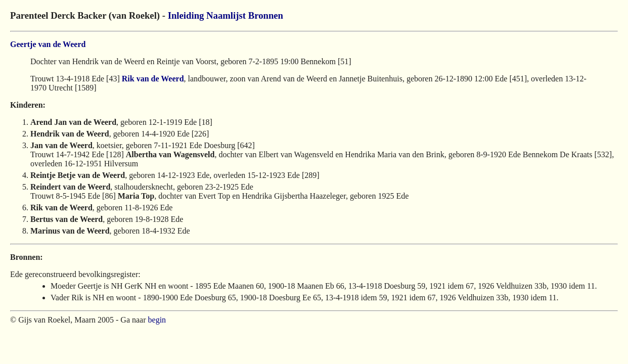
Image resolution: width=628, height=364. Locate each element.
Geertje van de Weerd (48, 44)
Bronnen (266, 15)
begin (157, 320)
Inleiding (186, 15)
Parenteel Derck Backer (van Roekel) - (89, 15)
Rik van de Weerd (153, 79)
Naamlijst (226, 15)
